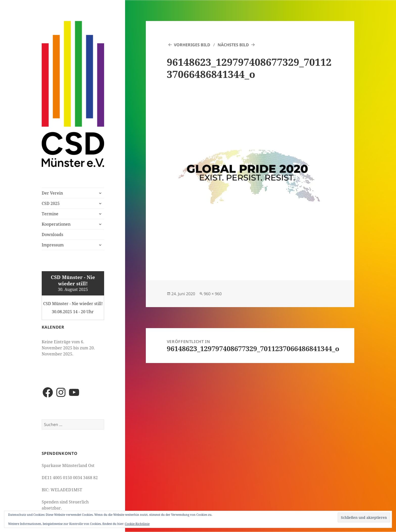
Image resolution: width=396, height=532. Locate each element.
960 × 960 (213, 294)
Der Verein (52, 193)
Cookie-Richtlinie (137, 524)
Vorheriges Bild (192, 45)
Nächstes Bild (233, 45)
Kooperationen (56, 224)
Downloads (52, 235)
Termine (50, 214)
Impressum (53, 245)
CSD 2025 (51, 203)
